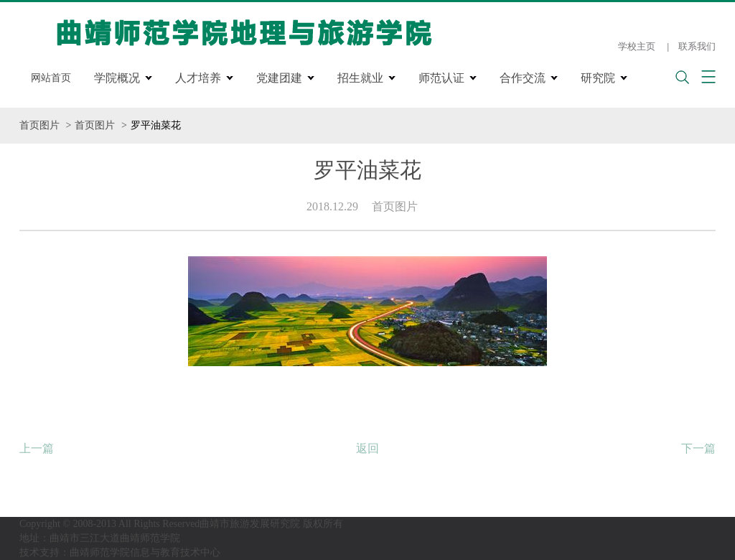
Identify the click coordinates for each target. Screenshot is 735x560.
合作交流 (523, 78)
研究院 (598, 78)
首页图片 (39, 125)
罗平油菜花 (156, 125)
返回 (367, 448)
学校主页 (637, 46)
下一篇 (698, 448)
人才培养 (198, 78)
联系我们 (697, 46)
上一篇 (37, 448)
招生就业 (360, 78)
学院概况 (117, 78)
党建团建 (279, 78)
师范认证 (441, 78)
